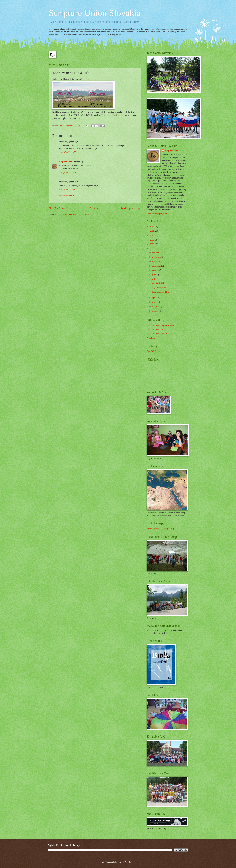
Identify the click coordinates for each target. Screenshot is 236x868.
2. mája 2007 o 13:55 (68, 152)
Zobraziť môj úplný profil (157, 214)
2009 (152, 240)
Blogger (132, 862)
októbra (156, 261)
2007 (152, 249)
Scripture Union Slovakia (95, 13)
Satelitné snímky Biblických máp (160, 528)
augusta (156, 270)
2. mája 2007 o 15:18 (68, 172)
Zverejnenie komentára (65, 196)
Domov (94, 208)
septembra (157, 266)
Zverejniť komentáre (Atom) (77, 215)
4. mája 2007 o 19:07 (68, 190)
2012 (152, 227)
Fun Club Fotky (153, 351)
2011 (152, 231)
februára (156, 306)
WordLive (151, 338)
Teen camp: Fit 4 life (160, 292)
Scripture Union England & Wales (161, 326)
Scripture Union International (159, 334)
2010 (152, 235)
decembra (157, 253)
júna (154, 275)
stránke (120, 115)
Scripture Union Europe (157, 330)
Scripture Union (66, 162)
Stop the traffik (158, 283)
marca (155, 302)
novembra (157, 257)
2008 (152, 244)
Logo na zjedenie (159, 287)
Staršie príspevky (130, 208)
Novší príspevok (58, 208)
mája (155, 279)
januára (156, 311)
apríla (155, 298)
